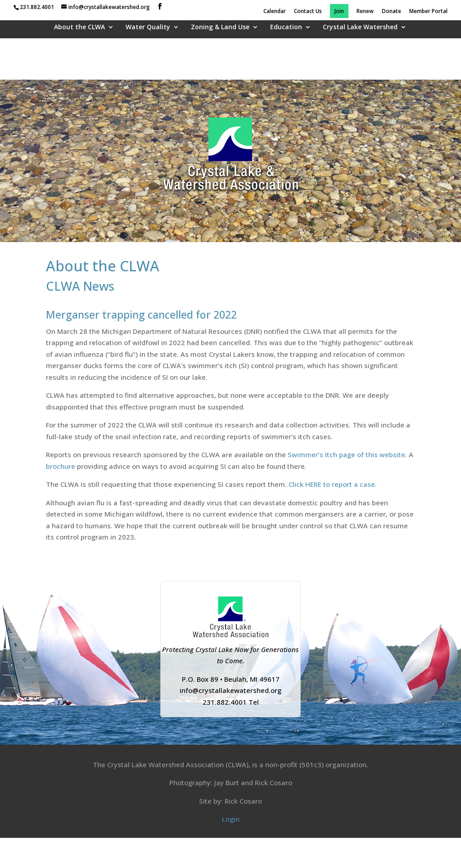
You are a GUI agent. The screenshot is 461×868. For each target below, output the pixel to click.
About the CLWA (79, 27)
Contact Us (308, 12)
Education (286, 27)
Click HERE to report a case (332, 484)
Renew (365, 12)
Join (339, 12)
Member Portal (428, 12)
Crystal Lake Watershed (360, 27)
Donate (391, 12)
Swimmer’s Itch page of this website (346, 454)
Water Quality (148, 27)
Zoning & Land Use (220, 27)
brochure (61, 466)
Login (231, 819)
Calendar (275, 12)
